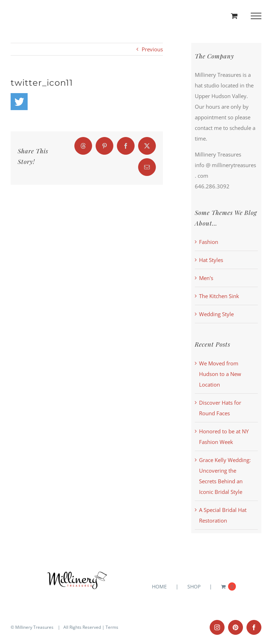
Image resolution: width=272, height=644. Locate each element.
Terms (112, 627)
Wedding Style (216, 314)
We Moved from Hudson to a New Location (220, 374)
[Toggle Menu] (256, 16)
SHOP (194, 586)
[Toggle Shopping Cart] (234, 16)
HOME (159, 586)
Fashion (209, 242)
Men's (206, 278)
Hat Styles (211, 260)
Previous (152, 49)
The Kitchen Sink (219, 296)
